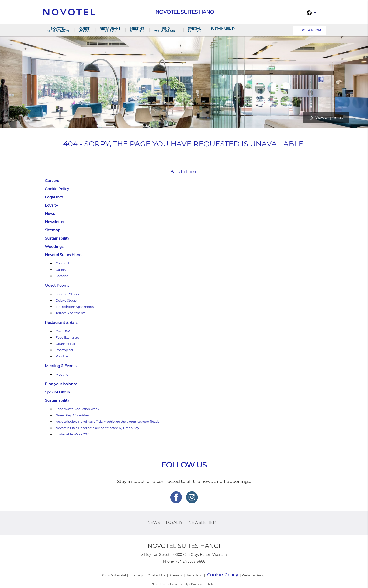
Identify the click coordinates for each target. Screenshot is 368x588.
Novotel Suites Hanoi (58, 30)
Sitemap (53, 230)
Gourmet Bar (65, 344)
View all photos (329, 117)
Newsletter (55, 222)
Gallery (61, 270)
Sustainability (223, 28)
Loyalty (51, 205)
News (50, 214)
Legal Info (54, 197)
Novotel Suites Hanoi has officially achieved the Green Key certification (109, 422)
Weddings (54, 246)
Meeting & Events (137, 30)
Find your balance (166, 30)
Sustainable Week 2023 (73, 434)
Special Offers (194, 30)
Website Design (254, 575)
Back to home (184, 172)
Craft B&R (63, 331)
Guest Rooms (84, 30)
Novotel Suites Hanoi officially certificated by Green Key (97, 428)
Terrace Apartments (71, 313)
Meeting (62, 374)
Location (62, 276)
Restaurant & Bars (110, 30)
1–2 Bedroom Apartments (75, 307)
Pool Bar (62, 356)
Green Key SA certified (73, 415)
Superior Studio (67, 294)
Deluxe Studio (66, 300)
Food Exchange (67, 337)
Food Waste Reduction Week (78, 409)
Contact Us (64, 263)
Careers (52, 181)
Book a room (310, 30)
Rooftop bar (64, 350)
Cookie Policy (57, 189)
